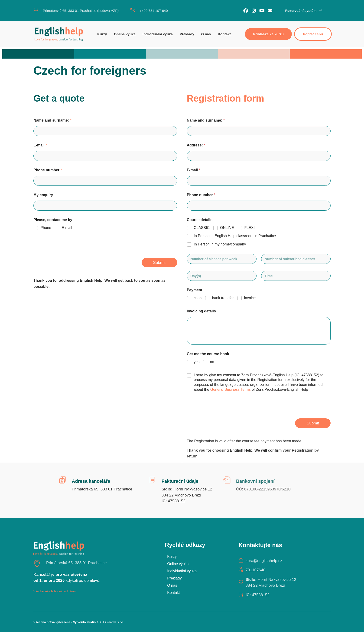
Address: (196, 145)
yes (197, 362)
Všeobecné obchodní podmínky (55, 591)
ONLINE (227, 228)
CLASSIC (202, 228)
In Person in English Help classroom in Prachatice (235, 236)
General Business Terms (231, 389)
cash (198, 298)
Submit (159, 263)
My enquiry (43, 195)
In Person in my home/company (220, 244)
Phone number (48, 170)
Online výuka (125, 34)
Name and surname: (52, 120)
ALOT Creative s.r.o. (110, 622)
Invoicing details (201, 311)
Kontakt (224, 34)
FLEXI (250, 228)
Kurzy (102, 34)
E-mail (40, 145)
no (212, 362)
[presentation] (69, 255)
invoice (250, 298)
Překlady (187, 34)
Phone (46, 228)
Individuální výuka (158, 34)
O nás (206, 34)
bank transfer (223, 298)
